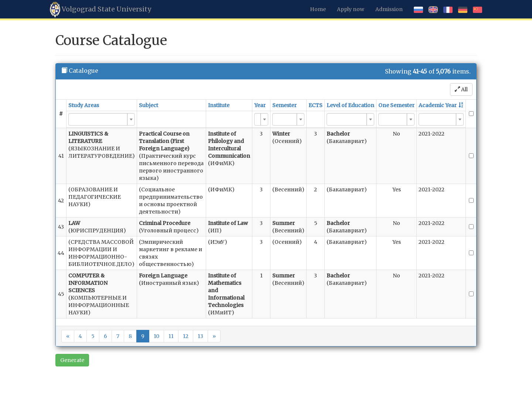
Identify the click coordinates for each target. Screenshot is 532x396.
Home (318, 9)
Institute (219, 105)
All (461, 89)
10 (156, 336)
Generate (72, 360)
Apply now (351, 9)
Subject (149, 105)
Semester (284, 105)
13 (200, 336)
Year (260, 105)
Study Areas (84, 105)
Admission (389, 9)
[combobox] (102, 119)
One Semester (396, 105)
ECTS (316, 105)
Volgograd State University (100, 10)
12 (186, 336)
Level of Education (350, 105)
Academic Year (438, 105)
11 (171, 336)
